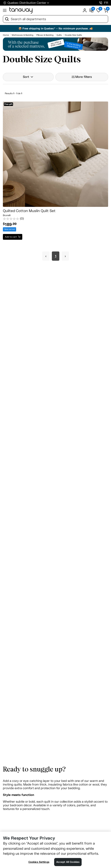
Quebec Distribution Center (27, 3)
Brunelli (7, 215)
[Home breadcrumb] (6, 35)
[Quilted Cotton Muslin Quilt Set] (55, 154)
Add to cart (11, 237)
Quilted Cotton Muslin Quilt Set (29, 211)
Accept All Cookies (68, 862)
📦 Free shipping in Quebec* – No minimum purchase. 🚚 (55, 28)
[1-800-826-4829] (101, 3)
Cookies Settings (39, 862)
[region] (55, 850)
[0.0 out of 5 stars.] (55, 219)
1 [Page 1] (56, 256)
